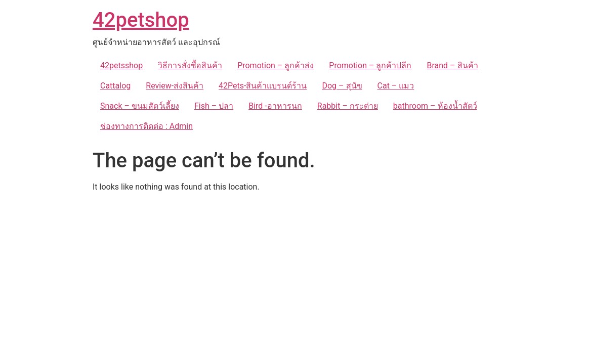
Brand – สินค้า (452, 65)
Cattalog (115, 86)
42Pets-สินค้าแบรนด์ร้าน (263, 86)
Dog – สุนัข (342, 86)
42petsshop (121, 65)
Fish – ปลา (214, 106)
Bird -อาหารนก (275, 106)
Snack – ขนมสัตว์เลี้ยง (140, 106)
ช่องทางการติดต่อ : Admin (146, 126)
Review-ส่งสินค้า (175, 86)
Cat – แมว (396, 86)
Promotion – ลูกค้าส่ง (276, 65)
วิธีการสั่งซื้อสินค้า (190, 65)
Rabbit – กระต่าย (348, 106)
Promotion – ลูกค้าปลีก (370, 65)
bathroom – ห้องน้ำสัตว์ (435, 106)
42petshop (141, 20)
